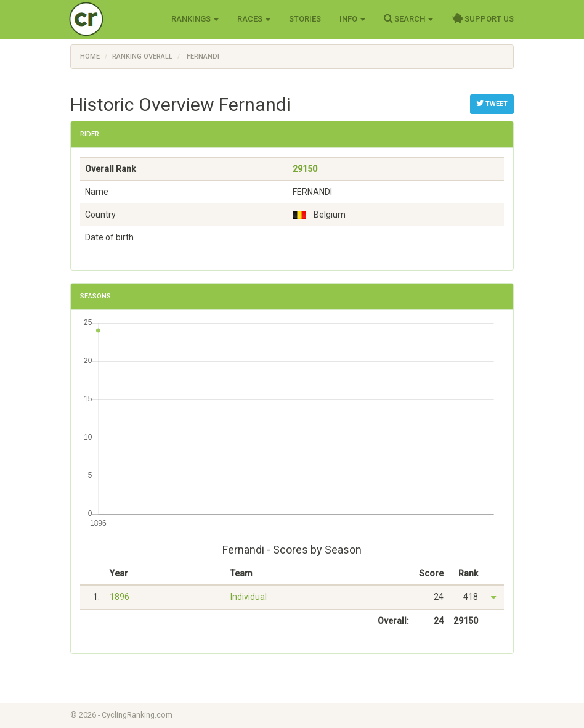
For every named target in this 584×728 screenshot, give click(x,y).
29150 (305, 169)
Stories (305, 19)
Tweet (492, 104)
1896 (120, 597)
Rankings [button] (195, 19)
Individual (249, 597)
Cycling (112, 18)
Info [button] (352, 19)
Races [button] (254, 19)
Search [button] (408, 18)
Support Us (483, 18)
